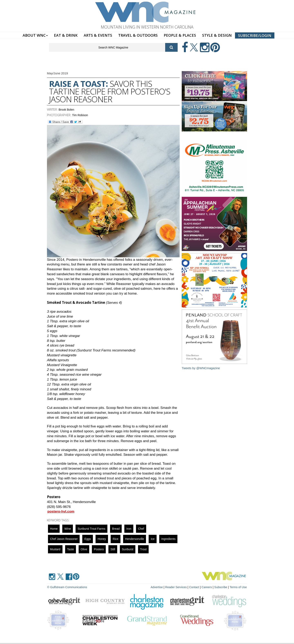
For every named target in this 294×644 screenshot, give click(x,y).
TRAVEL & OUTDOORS (138, 35)
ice (153, 539)
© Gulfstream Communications (67, 587)
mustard (55, 549)
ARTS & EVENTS (98, 35)
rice (116, 539)
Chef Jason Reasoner (64, 539)
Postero (99, 549)
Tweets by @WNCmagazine (201, 368)
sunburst (128, 549)
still (113, 549)
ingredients (168, 539)
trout (143, 549)
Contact (195, 587)
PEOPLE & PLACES (180, 35)
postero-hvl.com (61, 511)
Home (54, 529)
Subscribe (222, 587)
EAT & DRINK (66, 35)
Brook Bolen (66, 110)
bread (116, 529)
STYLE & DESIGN (217, 35)
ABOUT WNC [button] (35, 35)
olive (84, 549)
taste (71, 549)
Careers (208, 587)
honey (102, 539)
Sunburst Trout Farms (91, 529)
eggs (88, 539)
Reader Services (177, 587)
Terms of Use (238, 587)
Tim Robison (80, 115)
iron (129, 529)
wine (68, 529)
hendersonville (135, 539)
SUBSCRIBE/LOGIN (255, 35)
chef (141, 529)
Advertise (159, 587)
